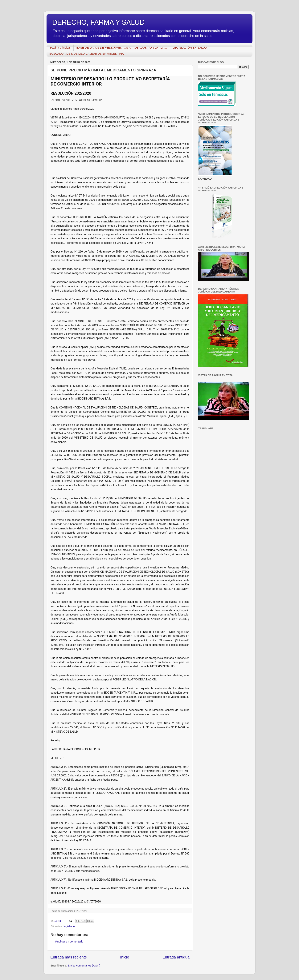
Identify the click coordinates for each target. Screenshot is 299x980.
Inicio (125, 957)
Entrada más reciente (69, 957)
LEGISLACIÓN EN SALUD (190, 48)
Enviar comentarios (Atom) (84, 966)
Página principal (60, 48)
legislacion (70, 926)
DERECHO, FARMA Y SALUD (98, 22)
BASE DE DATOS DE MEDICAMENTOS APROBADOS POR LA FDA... (122, 48)
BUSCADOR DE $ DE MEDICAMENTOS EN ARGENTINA (87, 54)
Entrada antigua (176, 957)
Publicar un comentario (69, 942)
